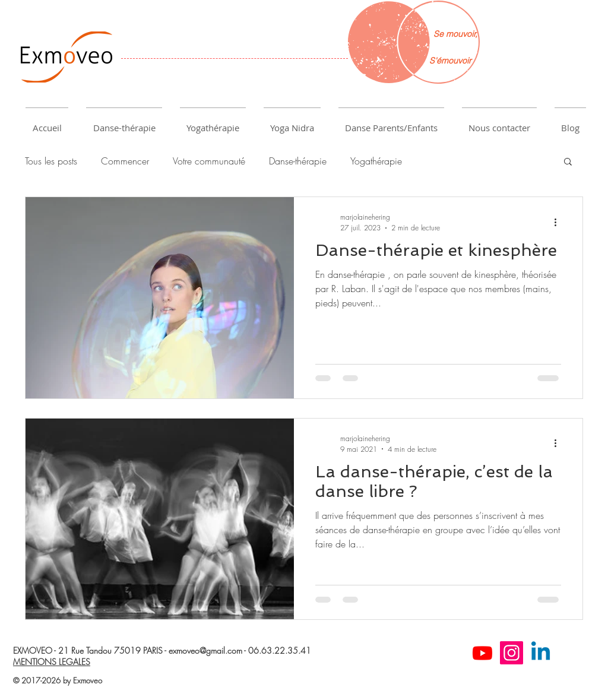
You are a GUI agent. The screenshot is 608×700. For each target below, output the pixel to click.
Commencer (125, 161)
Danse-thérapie (298, 161)
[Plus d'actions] (559, 222)
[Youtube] (482, 653)
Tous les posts (51, 161)
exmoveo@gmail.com (205, 650)
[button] (124, 122)
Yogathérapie (376, 161)
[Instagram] (512, 653)
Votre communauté (209, 161)
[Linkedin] (541, 653)
